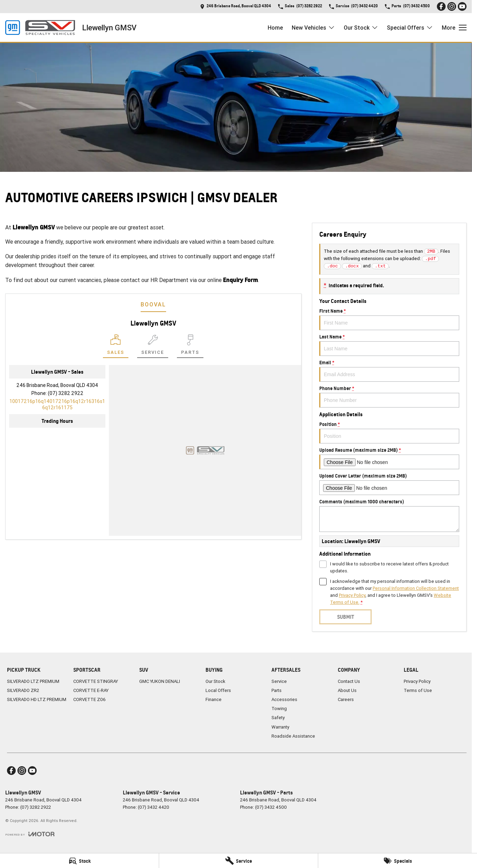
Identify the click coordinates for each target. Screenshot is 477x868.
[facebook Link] (441, 6)
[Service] (239, 861)
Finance (214, 699)
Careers (346, 699)
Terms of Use (418, 690)
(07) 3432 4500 (271, 807)
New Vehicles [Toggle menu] (313, 28)
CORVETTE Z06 (90, 699)
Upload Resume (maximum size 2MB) (389, 458)
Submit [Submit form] (345, 617)
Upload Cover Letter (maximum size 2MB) (389, 484)
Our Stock (215, 681)
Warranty (280, 727)
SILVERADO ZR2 (23, 690)
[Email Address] (57, 404)
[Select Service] (153, 346)
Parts (277, 690)
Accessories (284, 699)
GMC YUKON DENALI (160, 681)
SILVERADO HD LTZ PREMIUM (37, 699)
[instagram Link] (452, 6)
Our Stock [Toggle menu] (361, 28)
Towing (279, 709)
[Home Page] (40, 28)
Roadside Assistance (293, 736)
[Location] (116, 346)
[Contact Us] (236, 6)
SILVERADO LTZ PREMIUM (33, 681)
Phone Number (389, 396)
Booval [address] (153, 304)
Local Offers (218, 690)
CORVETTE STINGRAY (96, 681)
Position (389, 432)
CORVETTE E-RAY (91, 690)
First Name (389, 319)
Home (275, 28)
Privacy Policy (417, 681)
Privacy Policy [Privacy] (352, 595)
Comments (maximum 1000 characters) (389, 515)
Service (279, 681)
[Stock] (79, 861)
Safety (278, 718)
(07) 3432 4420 (154, 807)
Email (389, 371)
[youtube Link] (462, 6)
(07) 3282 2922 (66, 393)
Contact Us (349, 681)
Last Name (389, 345)
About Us (347, 690)
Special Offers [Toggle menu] (410, 28)
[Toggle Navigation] (454, 28)
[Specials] (398, 861)
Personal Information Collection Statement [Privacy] (416, 588)
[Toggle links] (30, 834)
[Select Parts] (190, 346)
